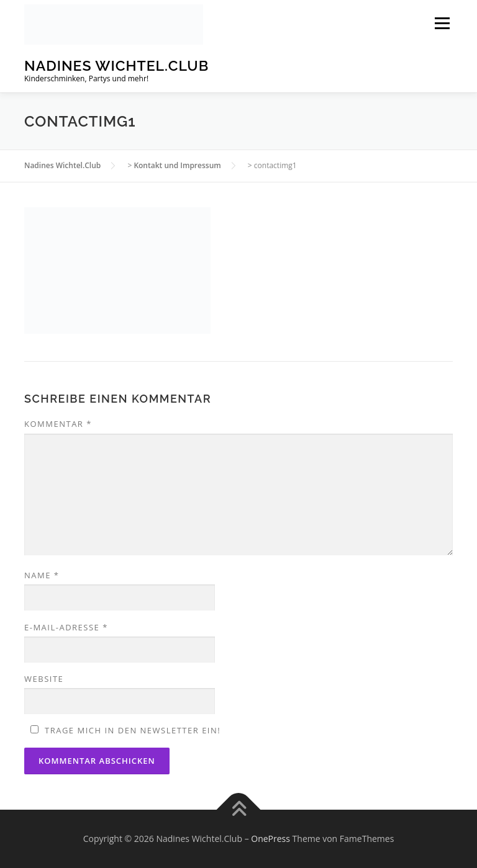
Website (44, 679)
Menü (442, 23)
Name (42, 575)
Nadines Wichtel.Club (116, 65)
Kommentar (58, 424)
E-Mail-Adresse (66, 627)
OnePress (270, 839)
